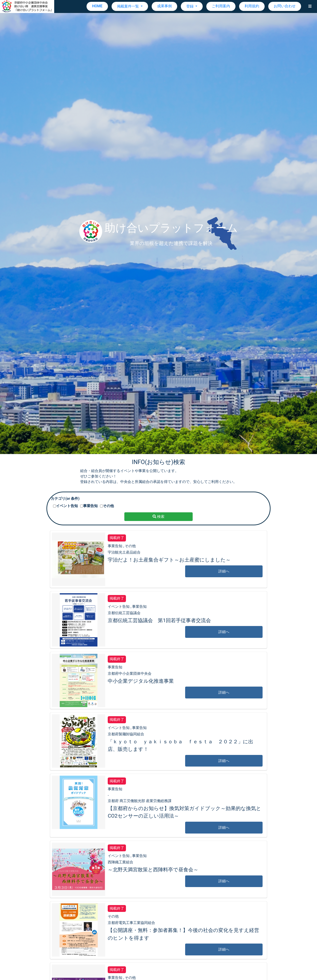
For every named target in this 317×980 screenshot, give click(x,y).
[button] (310, 6)
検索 (158, 517)
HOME (97, 6)
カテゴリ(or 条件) (65, 499)
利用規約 (252, 6)
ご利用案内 (221, 6)
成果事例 (164, 6)
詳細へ (224, 571)
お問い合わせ (285, 6)
